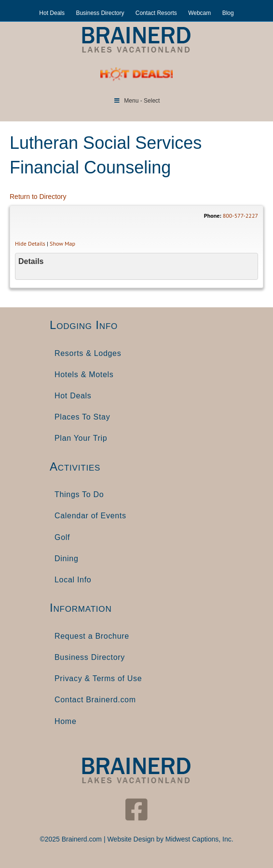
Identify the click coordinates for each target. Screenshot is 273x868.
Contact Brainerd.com (95, 700)
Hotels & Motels (84, 375)
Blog (228, 13)
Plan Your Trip (81, 438)
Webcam (199, 13)
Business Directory (100, 13)
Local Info (73, 580)
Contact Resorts (156, 13)
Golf (62, 537)
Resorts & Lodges (88, 353)
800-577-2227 (240, 216)
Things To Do (79, 494)
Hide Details (30, 243)
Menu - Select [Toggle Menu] (137, 101)
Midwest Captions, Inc (198, 839)
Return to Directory (38, 197)
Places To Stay (82, 417)
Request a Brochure (92, 636)
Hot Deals (52, 13)
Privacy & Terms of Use (98, 678)
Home (65, 721)
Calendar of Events (90, 516)
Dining (67, 559)
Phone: (213, 216)
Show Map (62, 243)
